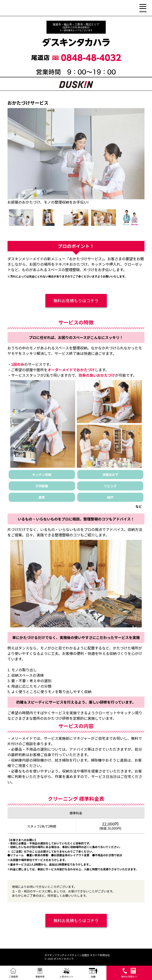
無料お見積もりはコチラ (76, 301)
